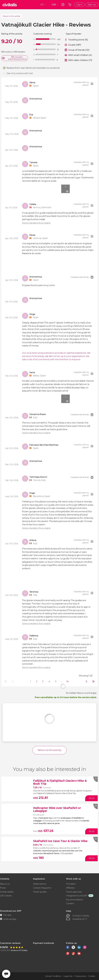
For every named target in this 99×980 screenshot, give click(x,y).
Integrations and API (77, 896)
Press (3, 888)
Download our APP (11, 911)
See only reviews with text (20, 73)
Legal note (68, 976)
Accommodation (75, 900)
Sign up (92, 5)
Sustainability (7, 892)
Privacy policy (80, 976)
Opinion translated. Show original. (36, 223)
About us (5, 884)
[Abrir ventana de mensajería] (6, 974)
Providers (71, 884)
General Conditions (53, 976)
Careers (70, 903)
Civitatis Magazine (42, 888)
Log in (79, 5)
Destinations (40, 884)
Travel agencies (74, 892)
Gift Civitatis (6, 896)
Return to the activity (11, 16)
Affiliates (70, 888)
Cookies (92, 976)
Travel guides (40, 892)
